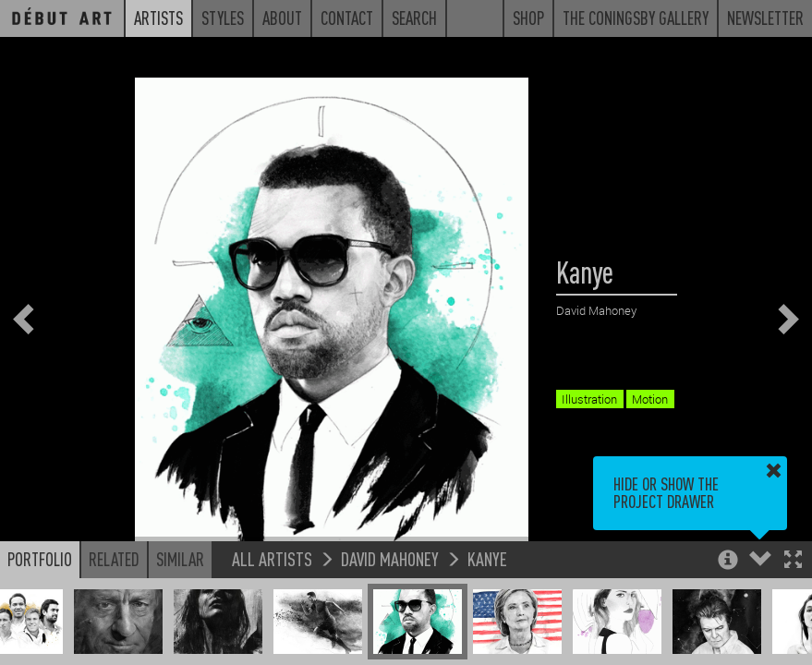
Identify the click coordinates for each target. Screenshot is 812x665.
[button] (793, 561)
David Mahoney (390, 558)
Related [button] (114, 559)
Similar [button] (180, 559)
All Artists (272, 558)
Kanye (487, 558)
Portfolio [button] (40, 559)
